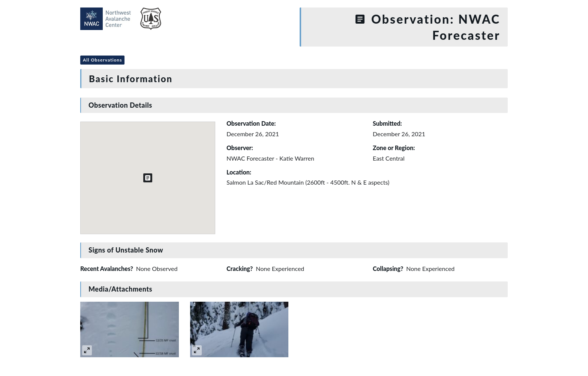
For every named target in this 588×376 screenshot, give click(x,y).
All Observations (102, 60)
